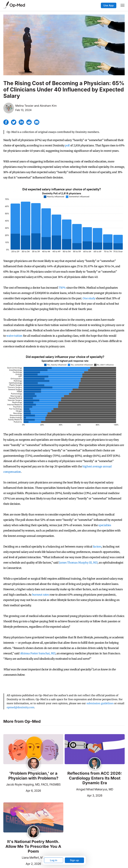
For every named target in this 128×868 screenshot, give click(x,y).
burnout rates (41, 595)
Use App (109, 5)
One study (89, 298)
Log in (54, 860)
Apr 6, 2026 (22, 790)
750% (62, 288)
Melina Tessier (24, 106)
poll (67, 145)
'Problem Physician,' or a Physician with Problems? (33, 776)
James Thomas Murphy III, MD (78, 563)
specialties (105, 525)
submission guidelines (100, 703)
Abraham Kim (48, 106)
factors (97, 547)
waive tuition (14, 336)
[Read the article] (33, 749)
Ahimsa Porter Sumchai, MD (38, 653)
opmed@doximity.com (20, 707)
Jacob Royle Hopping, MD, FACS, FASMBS (33, 785)
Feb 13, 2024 (23, 110)
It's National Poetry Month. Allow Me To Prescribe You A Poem (33, 846)
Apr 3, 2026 (83, 795)
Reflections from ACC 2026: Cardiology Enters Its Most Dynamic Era (95, 778)
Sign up (74, 860)
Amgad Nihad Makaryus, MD (95, 789)
